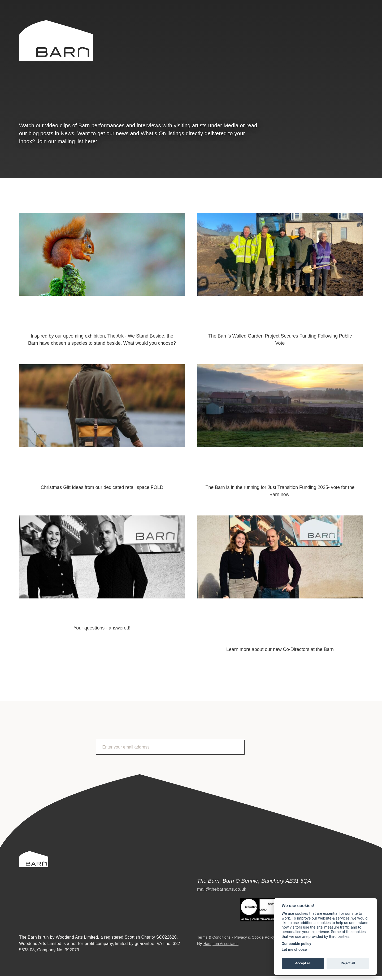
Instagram (361, 26)
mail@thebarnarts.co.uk (226, 885)
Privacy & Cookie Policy (261, 941)
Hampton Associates (223, 947)
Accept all (303, 963)
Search (297, 25)
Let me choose (294, 950)
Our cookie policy (297, 944)
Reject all (348, 963)
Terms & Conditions (216, 941)
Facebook (346, 26)
